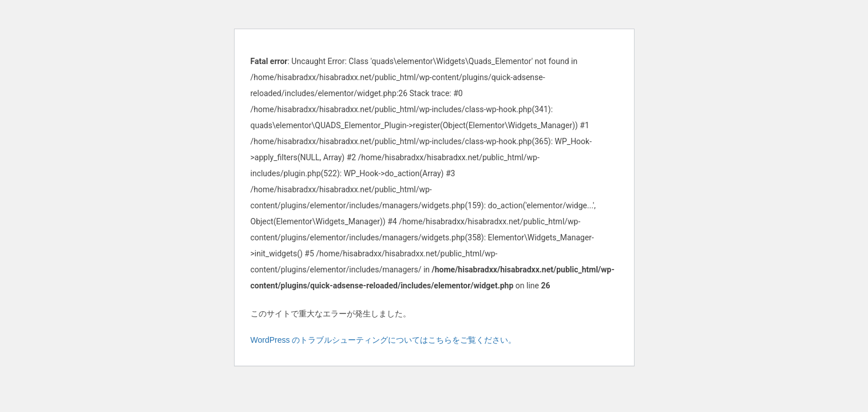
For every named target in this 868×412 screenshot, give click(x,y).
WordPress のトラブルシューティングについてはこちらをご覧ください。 (384, 340)
